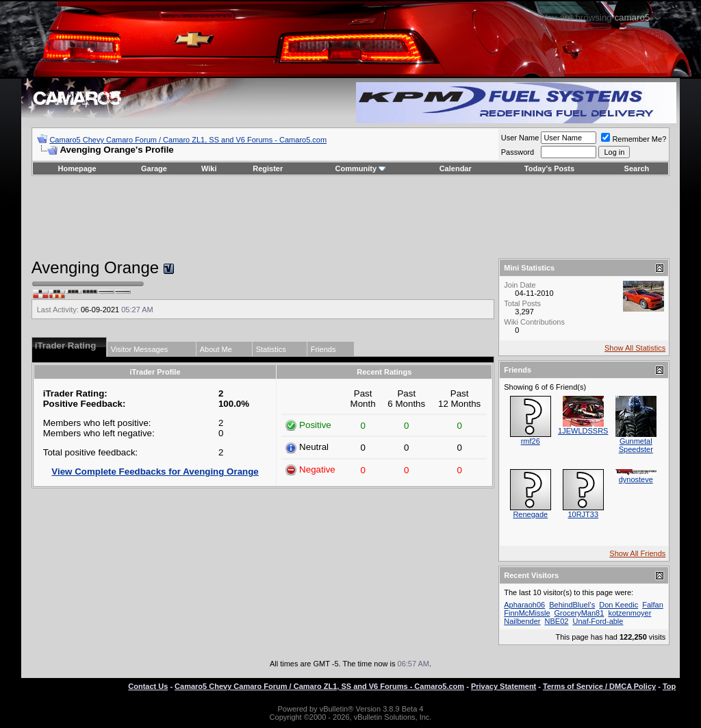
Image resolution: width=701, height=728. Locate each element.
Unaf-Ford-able (598, 621)
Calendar (456, 168)
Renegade (530, 514)
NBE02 (557, 621)
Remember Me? (634, 139)
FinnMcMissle (527, 613)
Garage (154, 168)
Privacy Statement (504, 686)
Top (669, 686)
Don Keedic (619, 605)
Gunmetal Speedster (636, 445)
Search (637, 168)
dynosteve (636, 479)
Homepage (77, 168)
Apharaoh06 (524, 605)
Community (361, 168)
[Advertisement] (350, 217)
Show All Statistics (635, 348)
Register (268, 168)
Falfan (653, 605)
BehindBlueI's (572, 605)
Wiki (209, 168)
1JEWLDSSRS (583, 431)
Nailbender (522, 621)
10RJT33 (583, 514)
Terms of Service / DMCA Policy (599, 686)
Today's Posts (549, 168)
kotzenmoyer (629, 613)
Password (518, 152)
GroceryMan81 (579, 613)
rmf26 (531, 441)
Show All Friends (637, 553)
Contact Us (148, 686)
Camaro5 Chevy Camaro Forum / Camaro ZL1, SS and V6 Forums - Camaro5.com (188, 140)
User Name (520, 138)
